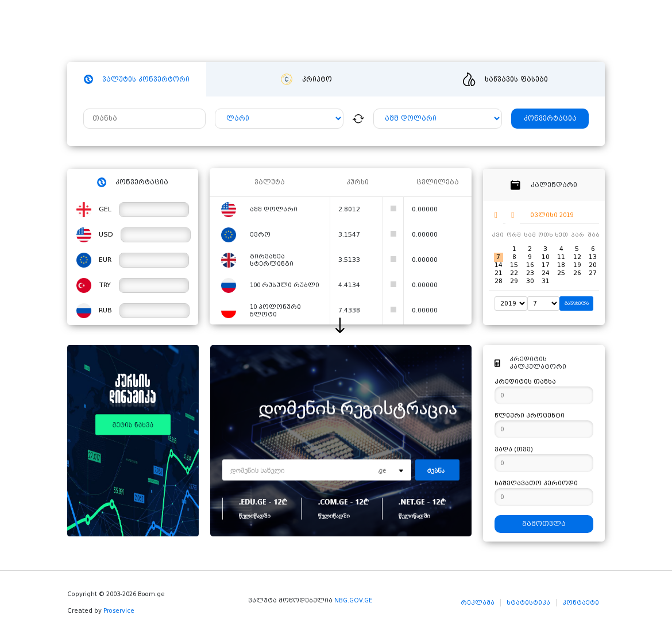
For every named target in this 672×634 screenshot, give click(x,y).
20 (593, 265)
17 (546, 265)
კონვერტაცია (550, 119)
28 (499, 281)
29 (514, 281)
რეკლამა (478, 603)
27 (593, 273)
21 (499, 273)
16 (530, 265)
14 (499, 265)
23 (530, 273)
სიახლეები (327, 32)
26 (577, 273)
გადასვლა (577, 304)
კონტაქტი (581, 603)
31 (546, 281)
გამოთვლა (544, 524)
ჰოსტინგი (265, 32)
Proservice (119, 611)
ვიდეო (382, 32)
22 (514, 273)
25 (561, 273)
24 (546, 273)
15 (514, 265)
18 (561, 265)
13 (593, 257)
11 (561, 257)
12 (577, 257)
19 (577, 265)
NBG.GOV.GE (353, 600)
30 (530, 281)
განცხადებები (444, 32)
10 (546, 257)
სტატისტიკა (528, 603)
